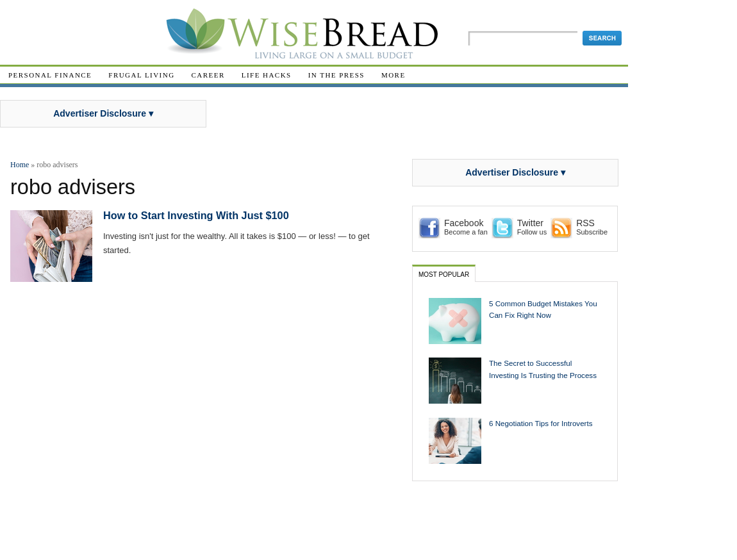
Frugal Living (141, 75)
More (393, 75)
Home (20, 165)
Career (208, 75)
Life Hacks (267, 75)
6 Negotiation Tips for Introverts (541, 423)
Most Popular (444, 275)
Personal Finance (50, 75)
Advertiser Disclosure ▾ (103, 113)
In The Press (336, 75)
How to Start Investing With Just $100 (196, 215)
